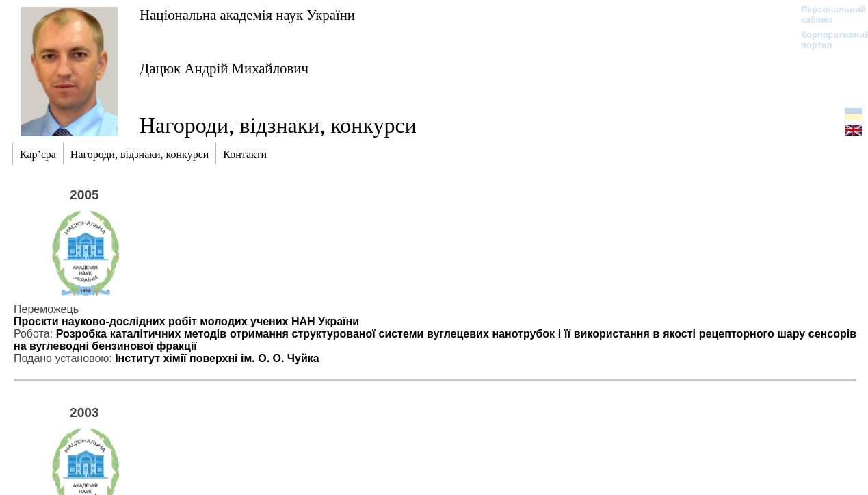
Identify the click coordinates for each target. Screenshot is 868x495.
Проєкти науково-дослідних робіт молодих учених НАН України (186, 321)
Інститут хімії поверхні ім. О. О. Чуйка (217, 358)
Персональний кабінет (827, 14)
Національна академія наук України (247, 15)
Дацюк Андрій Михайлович (224, 68)
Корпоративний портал (827, 40)
